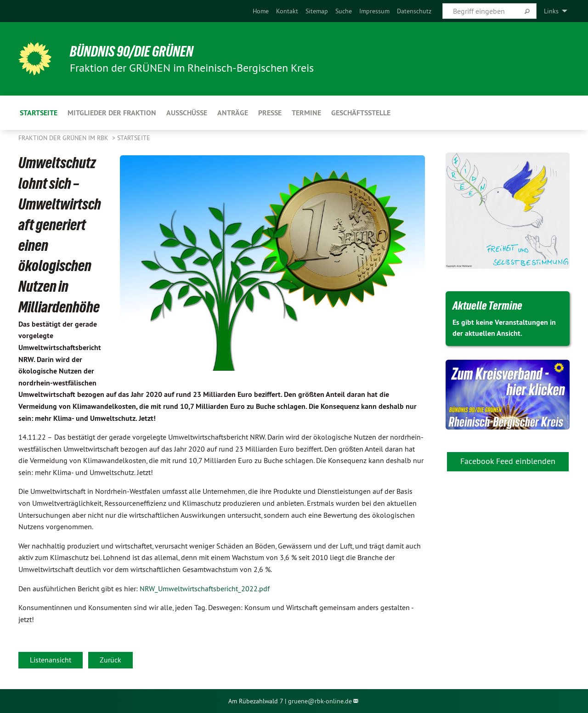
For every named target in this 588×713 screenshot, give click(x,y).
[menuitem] (261, 11)
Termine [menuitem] (306, 113)
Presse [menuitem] (270, 113)
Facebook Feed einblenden (508, 461)
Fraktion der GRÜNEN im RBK (64, 138)
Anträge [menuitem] (233, 113)
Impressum (374, 11)
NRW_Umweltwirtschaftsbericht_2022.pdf (205, 589)
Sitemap (317, 11)
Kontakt (287, 11)
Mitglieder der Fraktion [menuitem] (112, 113)
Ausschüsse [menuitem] (187, 113)
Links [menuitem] (551, 11)
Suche (344, 11)
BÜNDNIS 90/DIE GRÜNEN (132, 51)
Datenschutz (414, 11)
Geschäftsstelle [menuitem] (361, 113)
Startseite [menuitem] (39, 113)
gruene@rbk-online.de (320, 701)
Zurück (110, 660)
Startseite (134, 138)
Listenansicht (51, 660)
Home (261, 11)
